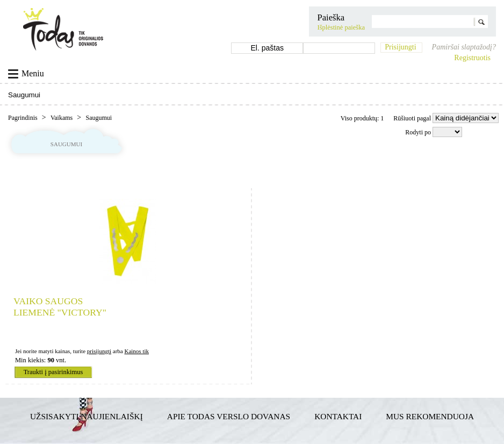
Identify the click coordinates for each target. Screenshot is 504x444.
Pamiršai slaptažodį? (464, 47)
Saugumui (99, 118)
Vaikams (62, 118)
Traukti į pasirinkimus (53, 372)
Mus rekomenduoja (430, 416)
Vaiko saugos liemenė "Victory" (60, 307)
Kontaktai (338, 416)
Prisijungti (400, 47)
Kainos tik (136, 351)
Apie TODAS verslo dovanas (229, 416)
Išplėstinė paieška (341, 27)
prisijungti (99, 351)
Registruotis (472, 58)
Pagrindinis (24, 118)
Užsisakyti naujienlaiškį (87, 416)
